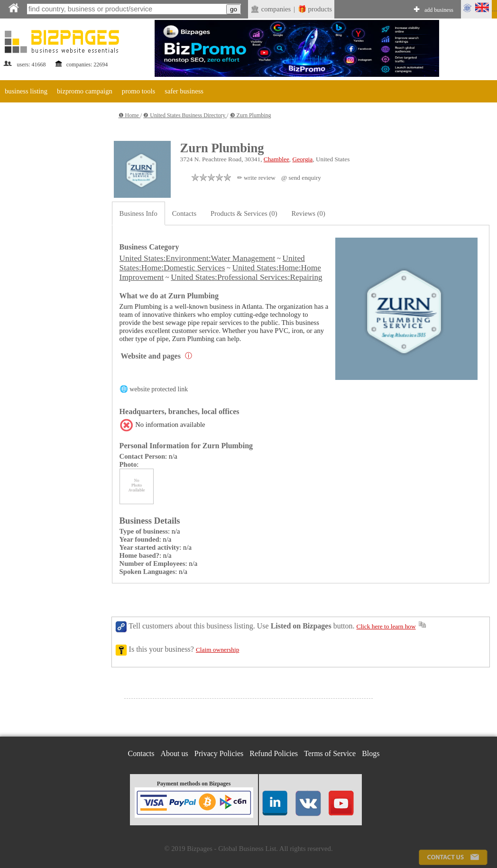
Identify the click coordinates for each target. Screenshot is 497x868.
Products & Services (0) (244, 213)
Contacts (184, 213)
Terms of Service (330, 753)
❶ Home (129, 115)
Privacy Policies (219, 753)
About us (175, 753)
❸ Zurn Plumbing (251, 115)
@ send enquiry (301, 178)
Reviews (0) (308, 213)
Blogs (371, 753)
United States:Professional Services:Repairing (247, 277)
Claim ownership (217, 650)
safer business (184, 91)
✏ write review (256, 178)
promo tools (138, 91)
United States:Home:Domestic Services (212, 263)
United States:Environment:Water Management (198, 258)
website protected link (159, 389)
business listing (26, 91)
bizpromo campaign (85, 91)
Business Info (138, 213)
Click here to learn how (386, 626)
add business (439, 10)
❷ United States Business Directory (185, 115)
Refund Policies (274, 753)
